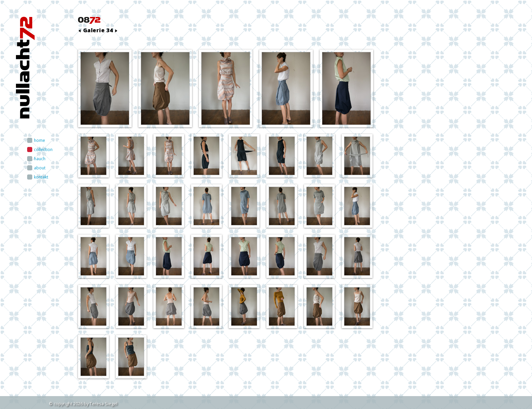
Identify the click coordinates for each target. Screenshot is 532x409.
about (40, 168)
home (40, 140)
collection (43, 150)
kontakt (41, 177)
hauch (40, 159)
